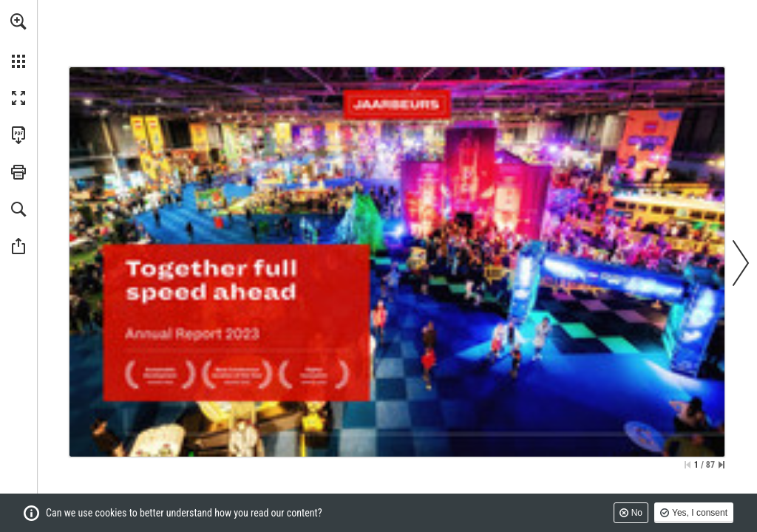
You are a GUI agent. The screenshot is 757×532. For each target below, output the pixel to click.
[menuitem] (18, 41)
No (637, 513)
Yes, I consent (700, 513)
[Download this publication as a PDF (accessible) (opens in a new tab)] (18, 135)
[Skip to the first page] (688, 465)
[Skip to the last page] (722, 465)
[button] (18, 21)
